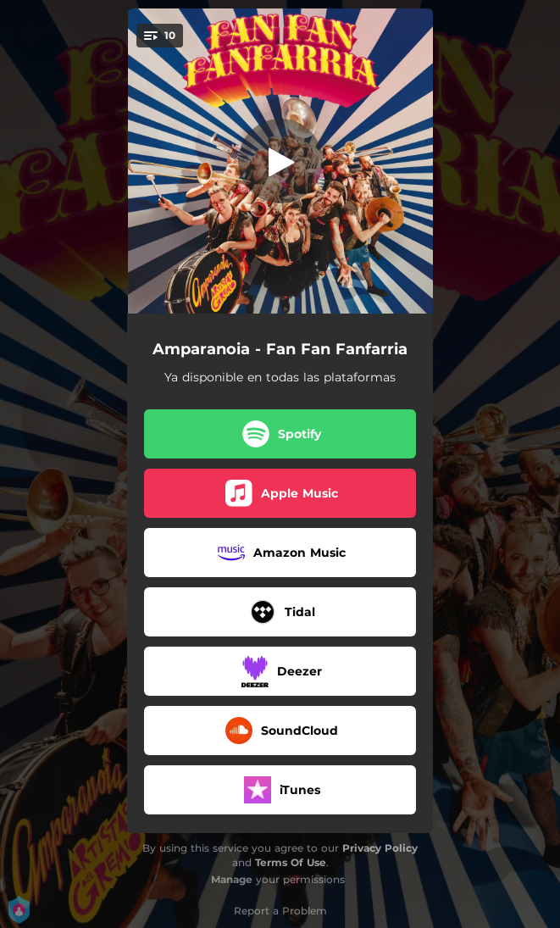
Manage (232, 879)
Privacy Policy (380, 848)
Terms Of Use (291, 862)
